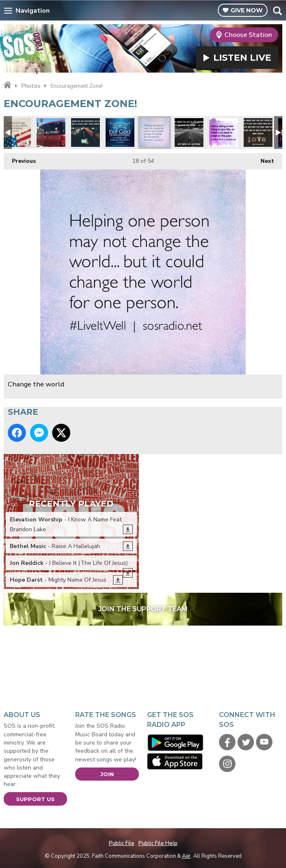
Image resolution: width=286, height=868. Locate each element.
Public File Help (158, 843)
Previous (20, 159)
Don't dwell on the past (224, 132)
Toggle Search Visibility (277, 11)
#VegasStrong (51, 132)
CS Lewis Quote (189, 132)
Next (263, 159)
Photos (31, 86)
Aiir (186, 856)
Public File (122, 843)
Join (107, 774)
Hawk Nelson (258, 132)
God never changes (120, 132)
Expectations (85, 132)
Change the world (155, 132)
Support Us (35, 799)
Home (7, 85)
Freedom (16, 132)
